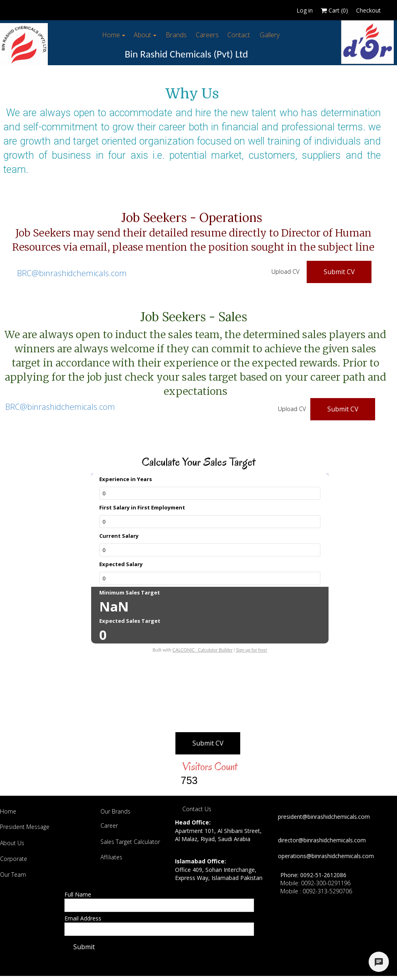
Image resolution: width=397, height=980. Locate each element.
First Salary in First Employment (142, 507)
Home (8, 811)
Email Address (83, 918)
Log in (305, 10)
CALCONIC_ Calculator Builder (203, 650)
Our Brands (115, 811)
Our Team (13, 875)
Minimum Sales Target (130, 592)
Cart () (334, 10)
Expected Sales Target (130, 621)
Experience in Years (126, 479)
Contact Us (197, 809)
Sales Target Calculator (130, 842)
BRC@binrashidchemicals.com (72, 273)
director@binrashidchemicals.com (322, 840)
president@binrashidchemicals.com (324, 817)
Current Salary (119, 536)
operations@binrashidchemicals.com (326, 856)
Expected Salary (121, 564)
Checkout (368, 10)
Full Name (78, 894)
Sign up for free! (251, 650)
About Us (12, 843)
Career (109, 826)
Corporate (14, 859)
